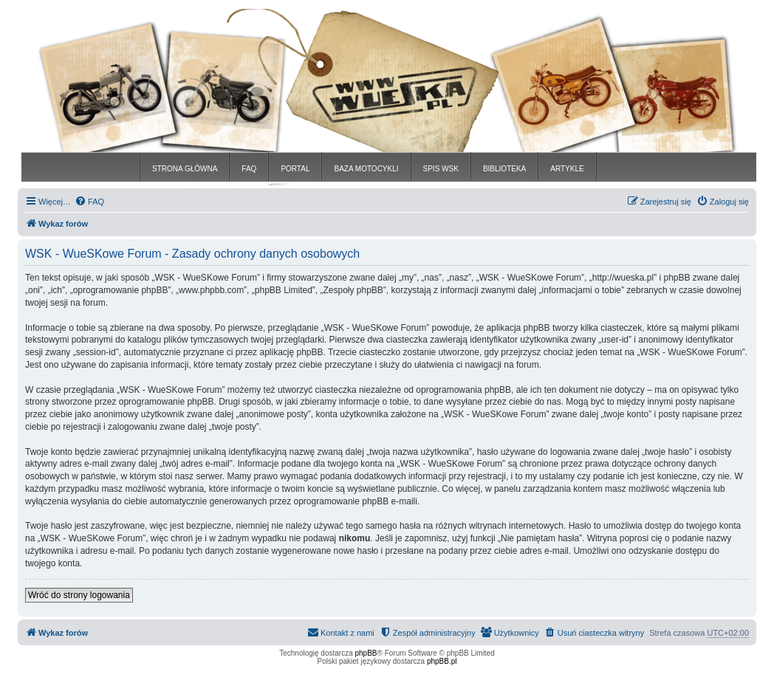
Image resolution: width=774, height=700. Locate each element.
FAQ (249, 169)
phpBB (366, 653)
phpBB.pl (442, 661)
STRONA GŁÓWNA (185, 169)
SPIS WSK (441, 169)
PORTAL (295, 169)
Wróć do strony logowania (79, 595)
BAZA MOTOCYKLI (366, 169)
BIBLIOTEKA (504, 169)
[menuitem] (89, 202)
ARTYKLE (567, 169)
